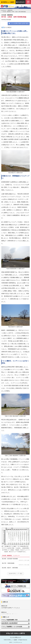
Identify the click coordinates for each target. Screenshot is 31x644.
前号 (3, 27)
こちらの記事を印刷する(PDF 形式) (19, 23)
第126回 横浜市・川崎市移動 (10, 568)
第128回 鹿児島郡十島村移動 (10, 559)
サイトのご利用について (16, 637)
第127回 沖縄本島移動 (8, 563)
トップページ (3, 10)
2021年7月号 (10, 10)
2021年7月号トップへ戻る (15, 574)
